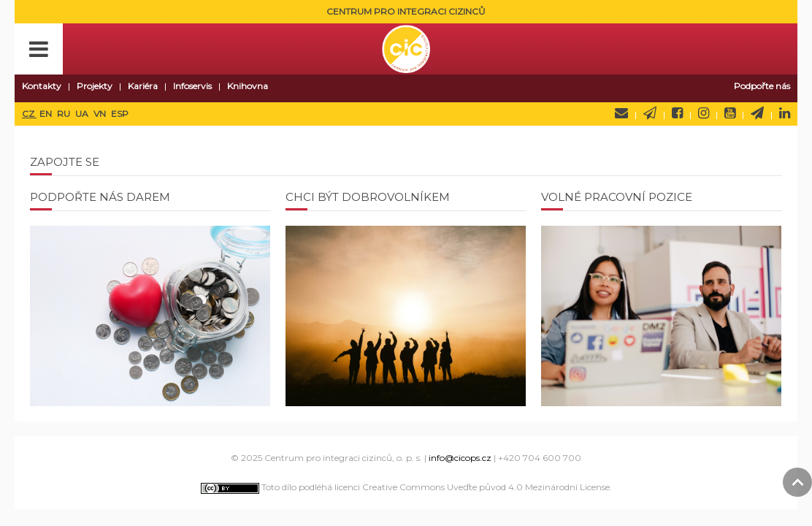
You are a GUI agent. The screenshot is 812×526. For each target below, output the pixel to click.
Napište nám (621, 113)
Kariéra (143, 86)
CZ (29, 114)
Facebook (677, 113)
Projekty (95, 86)
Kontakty (42, 86)
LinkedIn (785, 113)
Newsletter (650, 113)
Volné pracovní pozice (617, 197)
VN (101, 114)
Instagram (704, 113)
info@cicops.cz (460, 458)
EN (47, 114)
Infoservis (192, 86)
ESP (120, 114)
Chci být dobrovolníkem (368, 197)
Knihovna (248, 86)
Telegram (757, 113)
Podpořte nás (762, 86)
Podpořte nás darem (100, 197)
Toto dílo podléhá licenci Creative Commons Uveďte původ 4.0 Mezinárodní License (405, 487)
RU (65, 114)
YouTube (730, 113)
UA (83, 114)
